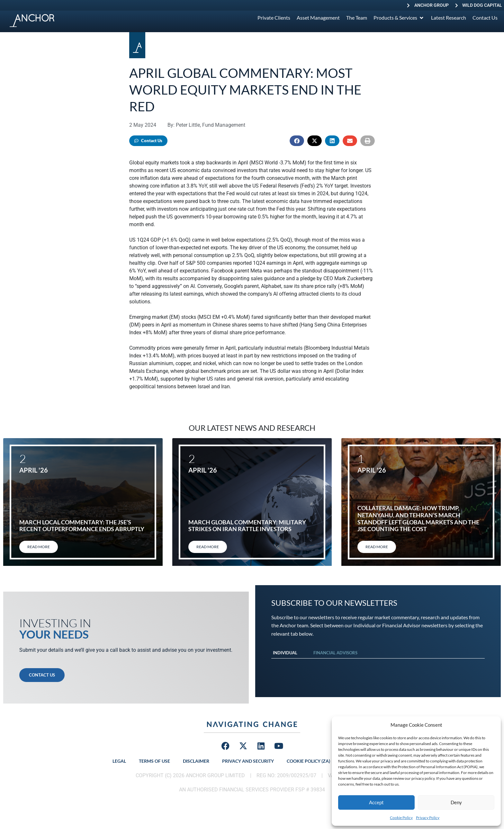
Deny (456, 802)
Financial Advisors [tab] (335, 653)
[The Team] (357, 18)
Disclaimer (196, 761)
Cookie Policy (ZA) (308, 761)
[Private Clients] (274, 18)
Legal (119, 761)
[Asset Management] (318, 18)
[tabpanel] (378, 665)
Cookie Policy (401, 818)
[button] (297, 141)
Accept (376, 802)
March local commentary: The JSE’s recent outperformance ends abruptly (82, 526)
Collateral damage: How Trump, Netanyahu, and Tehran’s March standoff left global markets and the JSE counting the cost (418, 518)
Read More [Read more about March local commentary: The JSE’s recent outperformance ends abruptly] (39, 547)
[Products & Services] (399, 18)
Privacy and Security (248, 761)
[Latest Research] (449, 18)
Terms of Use (154, 761)
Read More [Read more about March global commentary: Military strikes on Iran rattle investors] (208, 547)
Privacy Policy (428, 818)
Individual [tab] (285, 653)
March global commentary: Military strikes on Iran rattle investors (247, 526)
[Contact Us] (485, 18)
